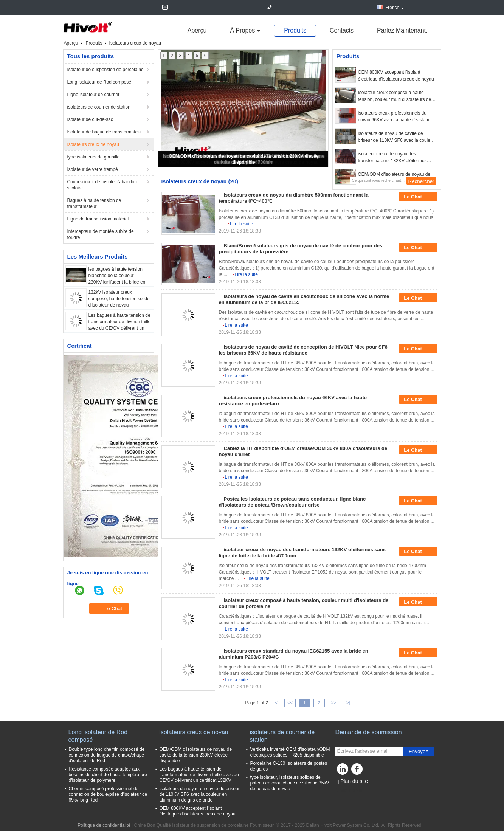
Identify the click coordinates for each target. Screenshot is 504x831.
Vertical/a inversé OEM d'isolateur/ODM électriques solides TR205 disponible (290, 752)
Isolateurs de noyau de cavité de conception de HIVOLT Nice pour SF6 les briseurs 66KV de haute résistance (303, 350)
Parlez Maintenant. (402, 30)
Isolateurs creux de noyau (93, 144)
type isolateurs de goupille (94, 157)
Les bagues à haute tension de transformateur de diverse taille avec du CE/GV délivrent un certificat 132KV (199, 775)
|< (276, 703)
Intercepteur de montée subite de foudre (101, 234)
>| (348, 703)
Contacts (342, 30)
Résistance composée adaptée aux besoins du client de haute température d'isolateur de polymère (108, 775)
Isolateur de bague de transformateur (105, 132)
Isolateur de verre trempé (93, 169)
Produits (295, 30)
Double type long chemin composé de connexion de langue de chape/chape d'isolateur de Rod (107, 755)
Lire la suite (241, 224)
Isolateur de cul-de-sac (90, 119)
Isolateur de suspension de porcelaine (105, 70)
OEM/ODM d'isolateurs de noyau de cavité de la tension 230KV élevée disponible (196, 755)
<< (290, 703)
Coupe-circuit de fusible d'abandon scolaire (102, 185)
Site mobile (349, 791)
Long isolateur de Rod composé (99, 82)
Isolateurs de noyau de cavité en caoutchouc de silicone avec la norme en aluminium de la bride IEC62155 (304, 299)
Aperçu (197, 30)
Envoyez (418, 751)
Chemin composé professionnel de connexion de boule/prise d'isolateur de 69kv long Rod (108, 794)
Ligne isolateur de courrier (94, 95)
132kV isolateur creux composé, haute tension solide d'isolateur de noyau (119, 299)
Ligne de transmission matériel (98, 219)
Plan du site (354, 781)
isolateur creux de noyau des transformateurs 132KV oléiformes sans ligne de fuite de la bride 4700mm (397, 158)
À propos (242, 30)
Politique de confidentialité (104, 825)
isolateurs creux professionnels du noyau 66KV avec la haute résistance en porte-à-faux (395, 117)
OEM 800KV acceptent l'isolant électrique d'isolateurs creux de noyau (396, 76)
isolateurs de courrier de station (99, 107)
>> (333, 703)
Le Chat (418, 197)
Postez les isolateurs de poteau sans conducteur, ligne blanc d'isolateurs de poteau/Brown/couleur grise (292, 502)
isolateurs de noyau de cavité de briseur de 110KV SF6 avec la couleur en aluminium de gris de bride (396, 137)
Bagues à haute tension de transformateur (94, 203)
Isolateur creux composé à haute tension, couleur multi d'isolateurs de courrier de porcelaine (395, 96)
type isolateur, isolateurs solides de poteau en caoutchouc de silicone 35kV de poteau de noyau (290, 783)
